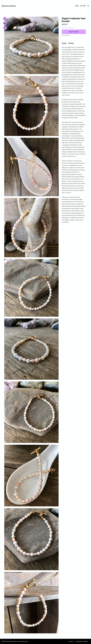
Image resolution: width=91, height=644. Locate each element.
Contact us (71, 641)
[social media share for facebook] (5, 19)
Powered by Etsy (23, 641)
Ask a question (66, 35)
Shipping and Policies (82, 641)
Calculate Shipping (67, 28)
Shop (77, 6)
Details (64, 43)
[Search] (88, 6)
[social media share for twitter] (5, 24)
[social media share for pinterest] (5, 28)
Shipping (71, 43)
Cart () (83, 6)
